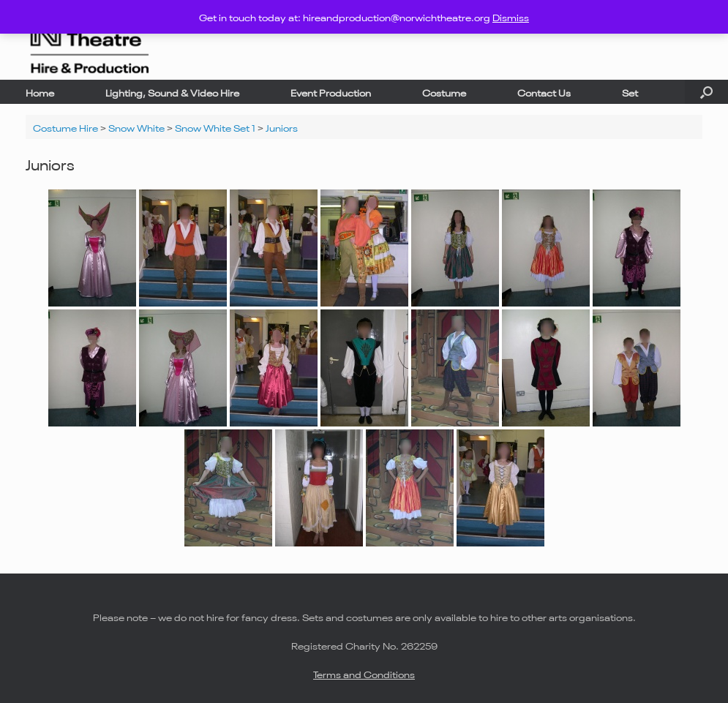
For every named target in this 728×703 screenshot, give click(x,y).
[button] (706, 92)
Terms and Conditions (364, 673)
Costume (444, 92)
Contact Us (544, 92)
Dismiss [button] (511, 16)
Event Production (331, 92)
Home (40, 92)
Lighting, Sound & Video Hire (172, 92)
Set (630, 92)
